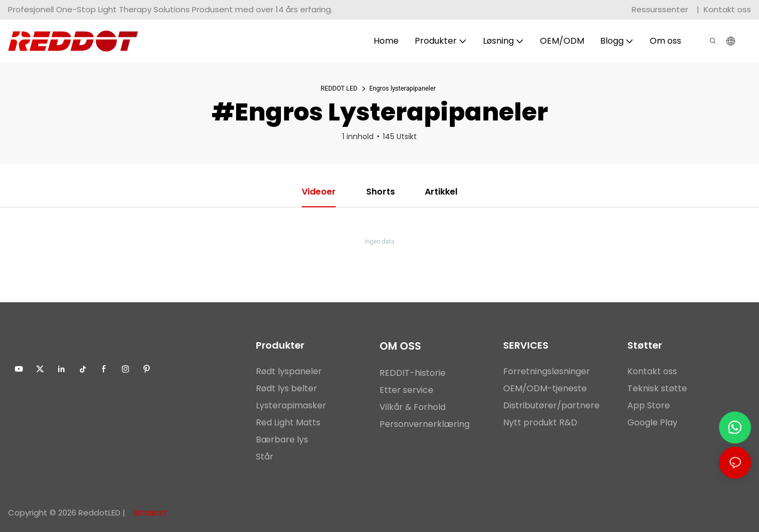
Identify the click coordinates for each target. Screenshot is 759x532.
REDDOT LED (339, 88)
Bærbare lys (282, 440)
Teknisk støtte (657, 388)
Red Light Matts (288, 422)
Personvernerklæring (425, 424)
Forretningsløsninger (547, 371)
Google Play (652, 422)
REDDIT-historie (413, 373)
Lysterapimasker (291, 405)
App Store (649, 405)
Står (265, 457)
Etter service (406, 390)
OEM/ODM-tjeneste (545, 388)
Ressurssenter (661, 9)
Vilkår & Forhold (413, 407)
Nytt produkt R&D (540, 422)
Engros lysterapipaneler (403, 88)
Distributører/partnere (551, 405)
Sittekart (149, 513)
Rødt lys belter (286, 388)
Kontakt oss (727, 9)
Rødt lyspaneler (289, 371)
